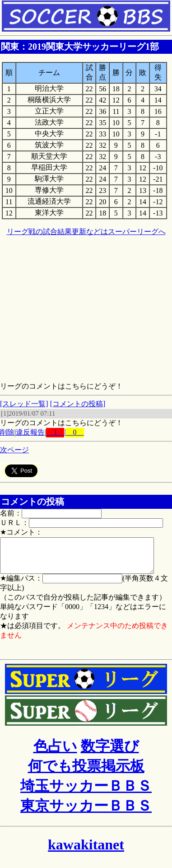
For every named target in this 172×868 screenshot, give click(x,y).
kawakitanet (86, 851)
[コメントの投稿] (78, 404)
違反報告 (30, 432)
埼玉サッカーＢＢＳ (86, 793)
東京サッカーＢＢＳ (86, 812)
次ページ (14, 450)
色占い (55, 753)
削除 (7, 432)
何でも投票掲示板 (86, 773)
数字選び (110, 753)
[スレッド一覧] (24, 404)
